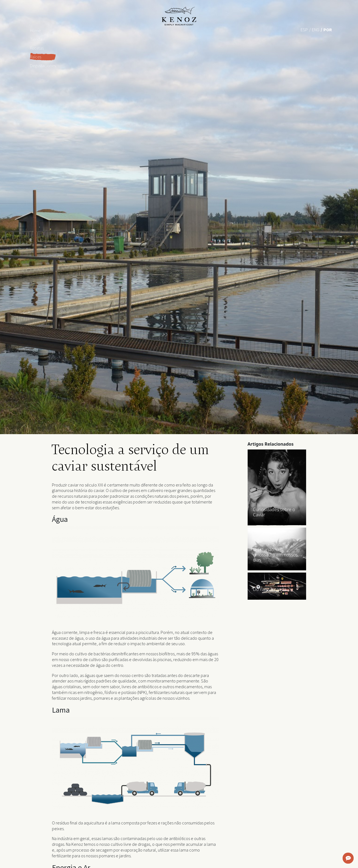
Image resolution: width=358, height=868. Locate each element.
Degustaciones (43, 66)
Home (35, 30)
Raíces (36, 57)
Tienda (36, 39)
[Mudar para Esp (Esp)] (304, 29)
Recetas (37, 48)
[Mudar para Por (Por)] (328, 29)
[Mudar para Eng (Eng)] (316, 29)
